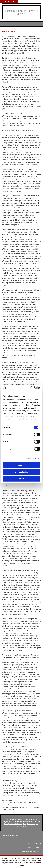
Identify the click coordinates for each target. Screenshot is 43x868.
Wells (24, 824)
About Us (8, 820)
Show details (31, 458)
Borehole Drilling (17, 820)
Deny (21, 479)
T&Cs (33, 863)
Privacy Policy (21, 826)
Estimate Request (33, 824)
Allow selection (21, 472)
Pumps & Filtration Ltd (18, 11)
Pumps (6, 824)
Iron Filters (27, 820)
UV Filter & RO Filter (15, 824)
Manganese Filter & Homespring (12, 822)
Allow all (21, 465)
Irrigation (34, 820)
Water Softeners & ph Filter (32, 822)
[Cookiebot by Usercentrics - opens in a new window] (31, 388)
